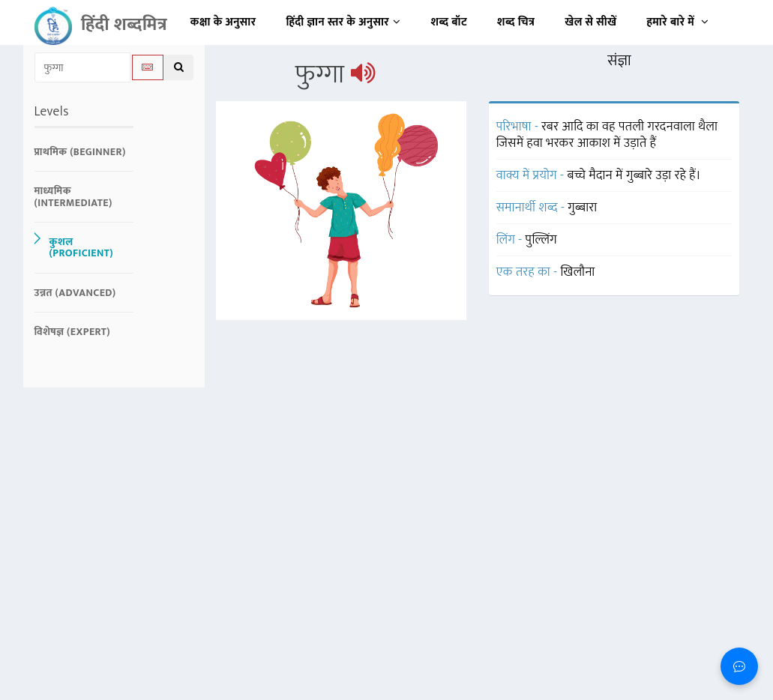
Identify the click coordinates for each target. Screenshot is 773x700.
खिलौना (578, 272)
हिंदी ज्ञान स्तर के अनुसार (344, 22)
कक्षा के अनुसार (223, 22)
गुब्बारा (582, 208)
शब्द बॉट (449, 22)
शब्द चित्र (516, 22)
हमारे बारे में (677, 22)
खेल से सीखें (590, 22)
